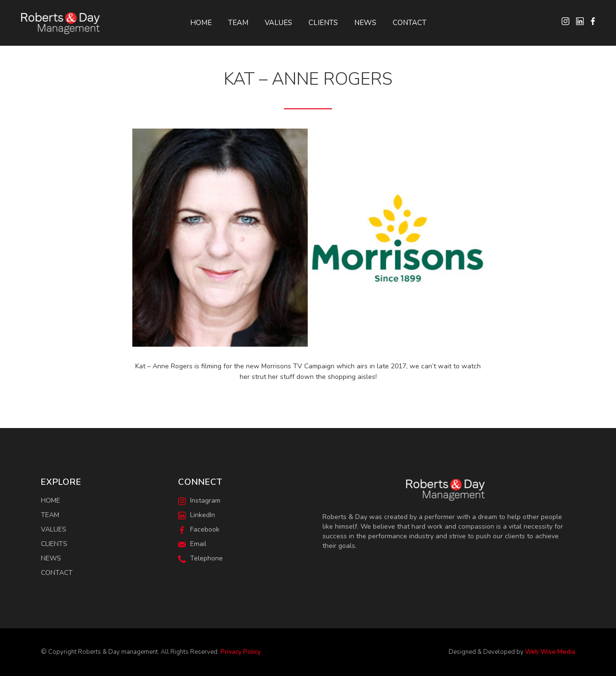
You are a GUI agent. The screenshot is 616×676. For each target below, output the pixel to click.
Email (192, 544)
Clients (323, 23)
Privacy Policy (241, 652)
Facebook (199, 529)
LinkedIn (197, 515)
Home (201, 23)
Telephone (200, 558)
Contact (410, 23)
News (365, 23)
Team (238, 23)
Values (278, 23)
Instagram (199, 500)
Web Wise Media (550, 652)
